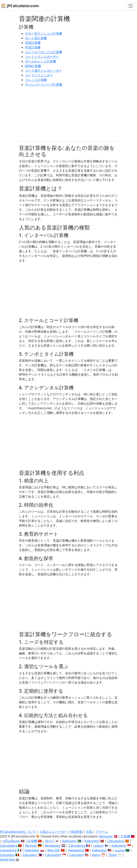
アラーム (102, 832)
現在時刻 (77, 832)
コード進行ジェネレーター (44, 71)
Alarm (96, 855)
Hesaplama (76, 850)
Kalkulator (92, 841)
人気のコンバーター (53, 832)
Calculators (53, 855)
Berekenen (53, 846)
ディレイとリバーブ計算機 (44, 84)
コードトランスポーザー (42, 57)
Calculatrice (77, 846)
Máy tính (54, 850)
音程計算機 (33, 43)
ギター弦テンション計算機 (44, 33)
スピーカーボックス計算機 (44, 52)
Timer (113, 855)
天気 (89, 832)
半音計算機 (33, 47)
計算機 (125, 836)
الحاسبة (120, 850)
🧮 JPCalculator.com (20, 6)
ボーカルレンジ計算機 (40, 61)
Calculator (7, 855)
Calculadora (116, 841)
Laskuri (98, 846)
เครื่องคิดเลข (11, 841)
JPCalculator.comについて (18, 832)
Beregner (106, 836)
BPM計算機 (33, 66)
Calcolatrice (8, 850)
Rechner (31, 846)
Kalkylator (69, 841)
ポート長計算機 (36, 38)
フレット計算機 (36, 80)
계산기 (50, 841)
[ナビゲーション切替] (131, 6)
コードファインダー (39, 75)
